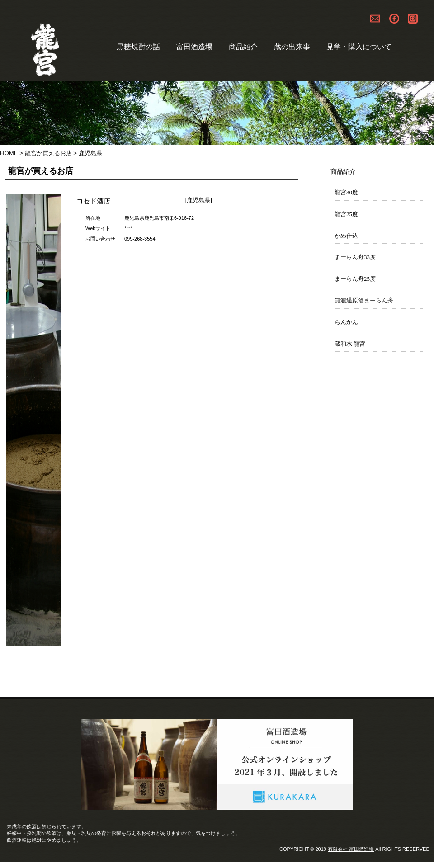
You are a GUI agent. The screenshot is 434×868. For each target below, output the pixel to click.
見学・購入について (359, 47)
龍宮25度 (346, 214)
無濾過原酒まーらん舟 (364, 300)
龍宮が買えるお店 (48, 153)
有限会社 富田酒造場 (351, 849)
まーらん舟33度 (355, 257)
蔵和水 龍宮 (350, 344)
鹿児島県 (198, 200)
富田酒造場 (194, 47)
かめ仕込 (346, 236)
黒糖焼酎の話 (138, 47)
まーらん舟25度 (355, 279)
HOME (9, 153)
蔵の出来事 (292, 47)
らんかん (346, 322)
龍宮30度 (346, 192)
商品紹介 (243, 47)
